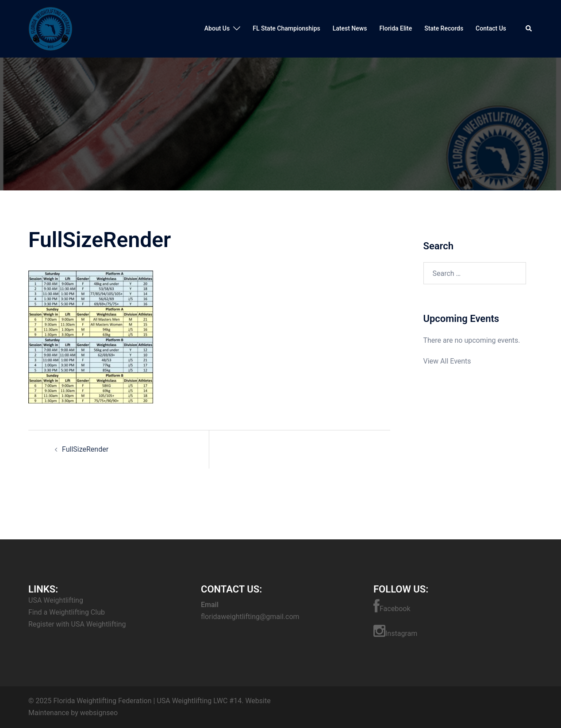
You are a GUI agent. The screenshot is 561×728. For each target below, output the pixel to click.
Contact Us (491, 28)
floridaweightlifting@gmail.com (250, 617)
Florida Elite (396, 28)
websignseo (99, 713)
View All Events (447, 361)
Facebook (392, 606)
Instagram (395, 631)
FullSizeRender (85, 449)
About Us (217, 28)
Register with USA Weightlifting (77, 624)
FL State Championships (286, 28)
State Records (444, 28)
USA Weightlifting (56, 600)
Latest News (350, 28)
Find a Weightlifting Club (67, 612)
